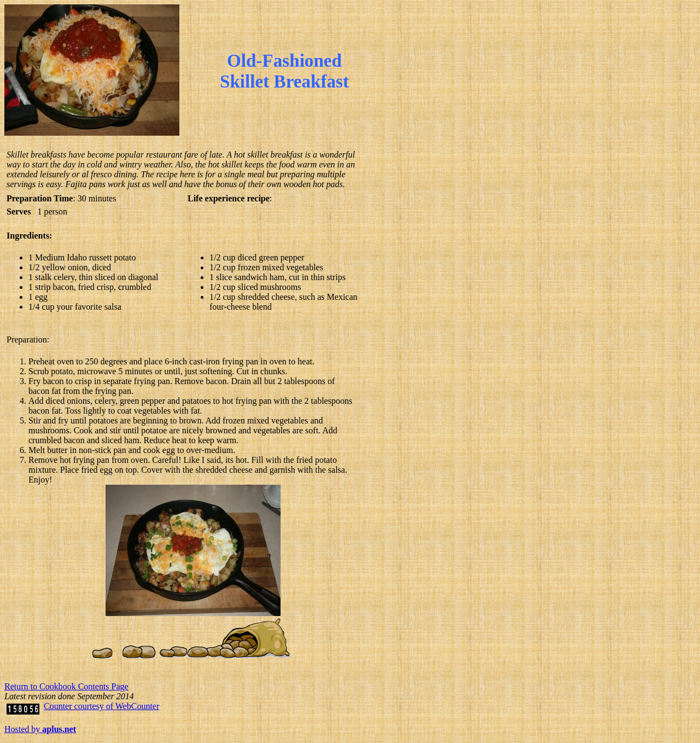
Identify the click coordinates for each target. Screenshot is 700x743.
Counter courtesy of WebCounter (101, 706)
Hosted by (40, 729)
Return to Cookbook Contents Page (66, 686)
